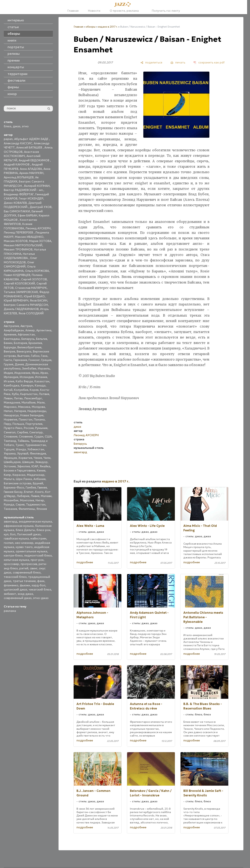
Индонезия (22, 373)
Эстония (10, 466)
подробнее (85, 562)
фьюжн (25, 585)
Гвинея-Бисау (13, 492)
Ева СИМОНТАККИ (17, 211)
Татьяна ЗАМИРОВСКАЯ (21, 292)
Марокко (10, 407)
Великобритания (29, 347)
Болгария (20, 343)
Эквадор (41, 462)
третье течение (24, 581)
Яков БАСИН (39, 300)
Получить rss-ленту (164, 11)
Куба (15, 394)
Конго (39, 492)
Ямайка (45, 466)
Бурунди (10, 347)
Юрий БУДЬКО (34, 296)
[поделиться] (151, 62)
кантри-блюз (13, 555)
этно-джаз (41, 598)
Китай (8, 390)
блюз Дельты (25, 530)
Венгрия (9, 351)
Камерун (27, 385)
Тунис (20, 445)
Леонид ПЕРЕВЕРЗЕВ (19, 232)
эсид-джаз (25, 594)
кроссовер (11, 564)
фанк (41, 581)
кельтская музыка (16, 560)
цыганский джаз (15, 589)
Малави (46, 496)
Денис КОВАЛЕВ (15, 203)
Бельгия (42, 339)
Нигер (40, 500)
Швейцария (12, 462)
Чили (47, 458)
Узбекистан (36, 449)
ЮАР (35, 466)
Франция (10, 458)
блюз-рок (43, 530)
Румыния (41, 428)
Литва (18, 398)
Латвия (44, 394)
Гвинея (42, 487)
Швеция (28, 462)
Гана (44, 356)
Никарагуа (11, 415)
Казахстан (42, 381)
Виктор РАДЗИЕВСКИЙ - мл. (24, 190)
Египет (29, 492)
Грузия (8, 364)
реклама (10, 611)
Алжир (30, 330)
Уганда (21, 449)
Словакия (11, 436)
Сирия (20, 504)
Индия (8, 373)
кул (6, 534)
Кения (41, 470)
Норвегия (10, 419)
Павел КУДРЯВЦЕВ (17, 275)
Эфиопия (24, 466)
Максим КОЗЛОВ (16, 241)
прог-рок (37, 560)
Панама (39, 419)
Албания (39, 479)
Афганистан (26, 334)
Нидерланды (37, 411)
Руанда (9, 504)
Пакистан (25, 419)
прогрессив (29, 564)
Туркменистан (36, 445)
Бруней (38, 483)
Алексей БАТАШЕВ (30, 147)
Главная (73, 11)
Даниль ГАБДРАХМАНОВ (21, 309)
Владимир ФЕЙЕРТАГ (19, 194)
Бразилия (35, 343)
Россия (29, 428)
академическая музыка (35, 521)
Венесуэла (24, 351)
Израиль (44, 368)
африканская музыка (19, 526)
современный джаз (18, 598)
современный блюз (27, 572)
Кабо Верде (24, 381)
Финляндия (38, 453)
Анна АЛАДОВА (31, 169)
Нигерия (20, 411)
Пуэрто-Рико (13, 428)
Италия (9, 381)
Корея (34, 390)
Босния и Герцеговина (20, 470)
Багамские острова (18, 483)
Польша (18, 424)
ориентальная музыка (31, 551)
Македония (12, 402)
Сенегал (10, 432)
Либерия (23, 496)
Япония (42, 509)
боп (13, 534)
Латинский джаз (29, 534)
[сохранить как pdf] (209, 62)
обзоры (91, 27)
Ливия (35, 496)
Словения (26, 436)
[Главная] (124, 5)
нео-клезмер (24, 543)
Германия (20, 360)
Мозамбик (11, 500)
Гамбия (31, 487)
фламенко (11, 585)
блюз (8, 126)
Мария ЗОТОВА (40, 241)
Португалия (34, 424)
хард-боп (38, 585)
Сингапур (36, 432)
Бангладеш (12, 339)
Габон (35, 356)
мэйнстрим (38, 538)
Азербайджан (14, 330)
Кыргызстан (29, 394)
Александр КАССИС (18, 143)
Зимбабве (29, 368)
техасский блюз (15, 577)
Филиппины (27, 509)
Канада (40, 385)
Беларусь (28, 339)
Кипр (7, 475)
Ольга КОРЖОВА (37, 271)
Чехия (38, 458)
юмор (12, 94)
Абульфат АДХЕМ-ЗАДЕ (32, 139)
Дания (19, 364)
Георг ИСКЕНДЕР (31, 198)
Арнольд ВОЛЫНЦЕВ (19, 177)
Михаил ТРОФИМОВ (18, 249)
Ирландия (11, 377)
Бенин (8, 343)
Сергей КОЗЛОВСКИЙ (19, 283)
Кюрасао (19, 475)
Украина (10, 453)
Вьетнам (23, 356)
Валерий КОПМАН (37, 186)
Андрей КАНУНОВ (17, 164)
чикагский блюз (40, 589)
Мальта (9, 479)
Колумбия (21, 390)
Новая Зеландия (32, 415)
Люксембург (33, 398)
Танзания (10, 509)
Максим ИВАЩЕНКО (29, 237)
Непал (8, 411)
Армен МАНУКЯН (31, 173)
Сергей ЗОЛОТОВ (34, 279)
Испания (41, 377)
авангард (10, 521)
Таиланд (10, 441)
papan (8, 139)
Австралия (11, 326)
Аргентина (44, 330)
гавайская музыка (16, 538)
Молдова (38, 407)
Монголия (27, 500)
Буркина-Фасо (14, 487)
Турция (9, 449)
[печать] (178, 62)
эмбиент (10, 594)
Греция (46, 360)
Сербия (22, 432)
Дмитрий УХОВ (41, 207)
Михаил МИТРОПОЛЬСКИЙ (23, 245)
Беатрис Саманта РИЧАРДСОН (26, 305)
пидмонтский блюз (38, 555)
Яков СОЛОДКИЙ (31, 313)
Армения (10, 334)
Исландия (27, 377)
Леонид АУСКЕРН (38, 228)
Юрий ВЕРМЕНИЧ (16, 300)
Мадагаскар (36, 475)
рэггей (24, 568)
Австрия (26, 326)
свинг (34, 568)
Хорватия (25, 458)
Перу (7, 424)
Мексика (24, 407)
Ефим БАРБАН (27, 215)
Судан (39, 436)
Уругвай (23, 453)
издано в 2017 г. (108, 27)
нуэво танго (24, 547)
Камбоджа (12, 385)
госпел (9, 543)
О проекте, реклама (124, 11)
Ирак (35, 373)
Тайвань (23, 441)
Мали (41, 402)
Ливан (8, 398)
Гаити (8, 360)
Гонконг (34, 360)
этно (25, 126)
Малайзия (29, 402)
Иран (44, 373)
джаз (17, 126)
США (48, 436)
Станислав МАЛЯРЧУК (31, 288)
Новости (94, 11)
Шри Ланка (24, 479)
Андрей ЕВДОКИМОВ (34, 160)
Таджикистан (36, 504)
